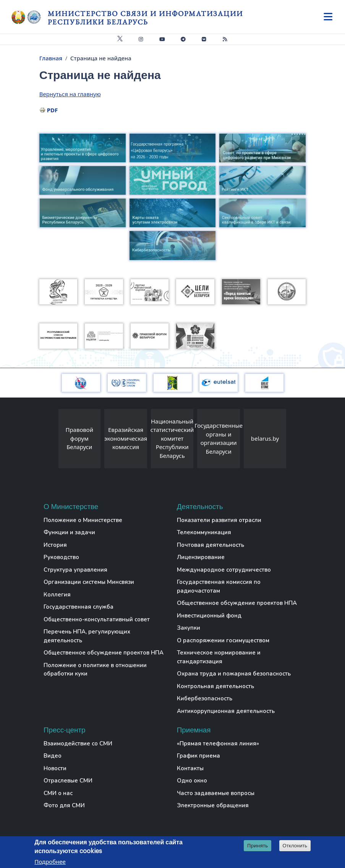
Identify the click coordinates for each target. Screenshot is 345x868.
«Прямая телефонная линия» (218, 744)
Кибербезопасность (205, 698)
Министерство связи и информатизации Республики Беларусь (145, 18)
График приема (198, 756)
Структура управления (75, 570)
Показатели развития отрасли (219, 520)
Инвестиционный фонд (209, 616)
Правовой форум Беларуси (80, 438)
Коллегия (57, 595)
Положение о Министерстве (83, 520)
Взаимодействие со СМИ (78, 744)
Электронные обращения (213, 805)
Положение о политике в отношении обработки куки (95, 670)
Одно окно (192, 781)
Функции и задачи (69, 532)
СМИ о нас (58, 793)
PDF (53, 110)
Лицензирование (201, 557)
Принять (258, 846)
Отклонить (295, 846)
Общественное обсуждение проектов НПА (104, 653)
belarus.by (265, 438)
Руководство (61, 557)
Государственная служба (79, 607)
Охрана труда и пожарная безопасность (234, 674)
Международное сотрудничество (224, 570)
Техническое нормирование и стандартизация (219, 657)
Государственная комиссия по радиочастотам (219, 586)
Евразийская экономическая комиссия (126, 438)
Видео (53, 756)
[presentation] (51, 440)
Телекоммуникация (204, 532)
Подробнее (50, 862)
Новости (55, 768)
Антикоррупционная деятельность (226, 711)
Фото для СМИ (64, 805)
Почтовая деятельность (211, 545)
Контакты (190, 768)
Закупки (189, 628)
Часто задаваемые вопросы (216, 793)
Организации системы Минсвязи (89, 582)
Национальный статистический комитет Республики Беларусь (172, 438)
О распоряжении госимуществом (223, 640)
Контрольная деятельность (215, 686)
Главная (51, 58)
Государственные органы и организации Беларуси (219, 438)
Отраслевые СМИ (68, 781)
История (55, 545)
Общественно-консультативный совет (97, 619)
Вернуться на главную (70, 94)
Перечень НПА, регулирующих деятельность (87, 636)
